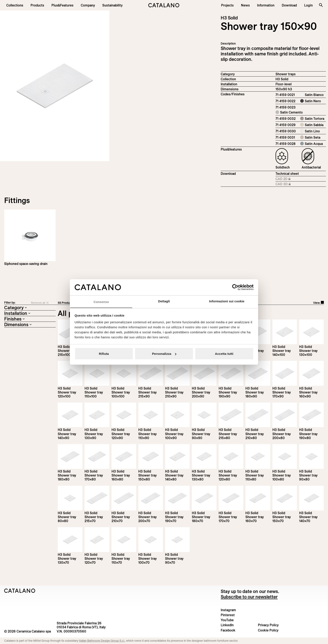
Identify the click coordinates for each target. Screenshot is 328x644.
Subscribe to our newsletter (249, 597)
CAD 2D (286, 179)
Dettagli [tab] (164, 301)
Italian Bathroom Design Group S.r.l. (102, 641)
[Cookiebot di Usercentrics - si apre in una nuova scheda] (235, 287)
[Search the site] (321, 5)
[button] (15, 5)
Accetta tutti (224, 354)
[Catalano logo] (164, 5)
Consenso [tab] (101, 302)
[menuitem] (62, 5)
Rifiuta (104, 354)
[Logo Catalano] (20, 591)
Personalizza (164, 354)
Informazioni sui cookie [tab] (227, 301)
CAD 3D (286, 184)
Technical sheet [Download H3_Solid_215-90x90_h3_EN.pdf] (287, 174)
